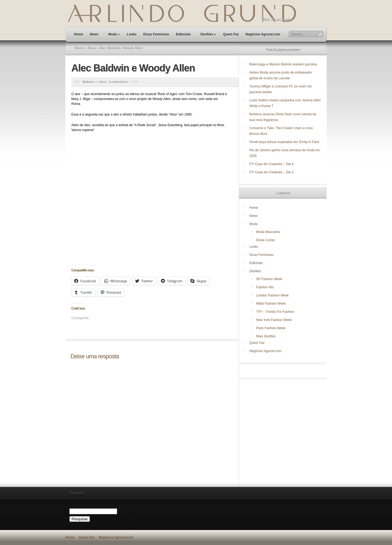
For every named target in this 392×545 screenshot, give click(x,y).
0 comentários (118, 82)
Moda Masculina (268, 232)
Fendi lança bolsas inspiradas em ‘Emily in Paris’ (285, 142)
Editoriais (183, 34)
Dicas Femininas (156, 34)
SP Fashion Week (269, 279)
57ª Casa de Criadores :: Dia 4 (272, 164)
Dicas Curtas (266, 240)
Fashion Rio (265, 287)
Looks (132, 34)
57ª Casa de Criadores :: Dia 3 (272, 172)
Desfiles (208, 34)
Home (79, 34)
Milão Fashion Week (271, 304)
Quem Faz (231, 34)
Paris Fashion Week (271, 328)
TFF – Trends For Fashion (275, 312)
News (94, 34)
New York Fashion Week (274, 320)
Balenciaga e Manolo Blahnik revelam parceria (284, 64)
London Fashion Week (272, 295)
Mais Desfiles (266, 336)
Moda (114, 34)
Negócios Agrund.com (263, 34)
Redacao (88, 82)
